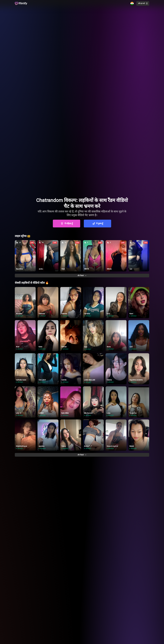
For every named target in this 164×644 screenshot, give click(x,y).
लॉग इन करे (143, 3)
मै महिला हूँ (67, 224)
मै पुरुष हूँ (97, 224)
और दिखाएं (82, 276)
